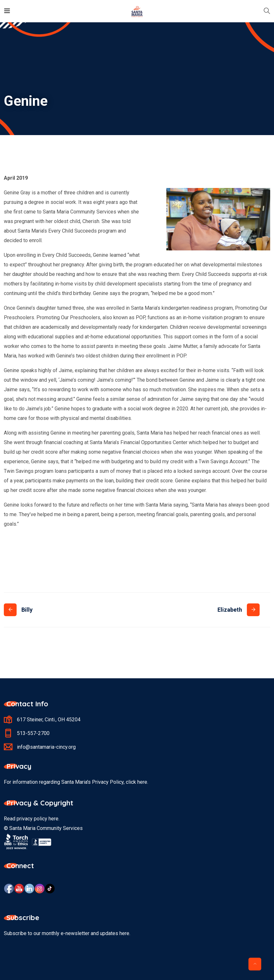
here (53, 819)
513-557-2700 (33, 733)
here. (143, 782)
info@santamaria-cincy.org (46, 747)
